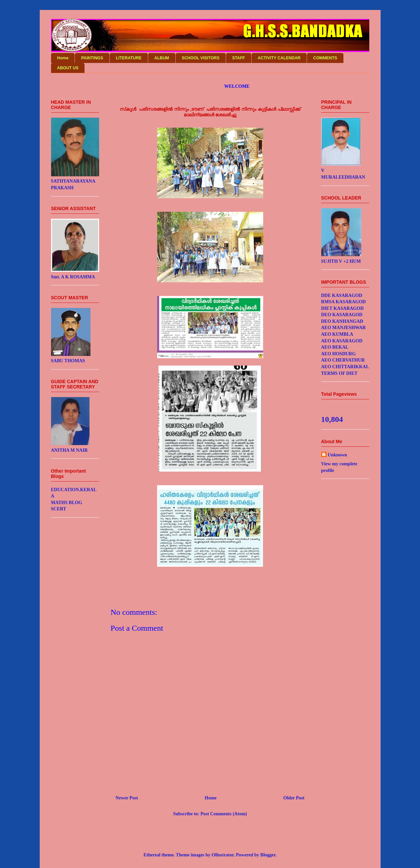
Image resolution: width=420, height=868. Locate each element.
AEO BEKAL (335, 347)
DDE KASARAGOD (342, 295)
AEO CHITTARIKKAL (345, 367)
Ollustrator (222, 855)
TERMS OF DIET (339, 373)
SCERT (59, 509)
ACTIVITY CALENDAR (279, 58)
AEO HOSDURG (339, 354)
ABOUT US (68, 68)
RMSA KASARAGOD (344, 302)
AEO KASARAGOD (342, 341)
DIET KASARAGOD (343, 308)
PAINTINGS (92, 58)
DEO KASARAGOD (342, 315)
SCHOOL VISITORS (201, 58)
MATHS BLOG (67, 503)
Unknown (337, 455)
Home (63, 58)
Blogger (268, 855)
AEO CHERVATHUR (343, 360)
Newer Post (127, 798)
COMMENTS (325, 58)
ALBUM (162, 58)
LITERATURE (129, 58)
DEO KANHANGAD (342, 321)
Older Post (294, 798)
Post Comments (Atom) (224, 814)
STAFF (239, 58)
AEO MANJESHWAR (344, 328)
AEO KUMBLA (337, 334)
